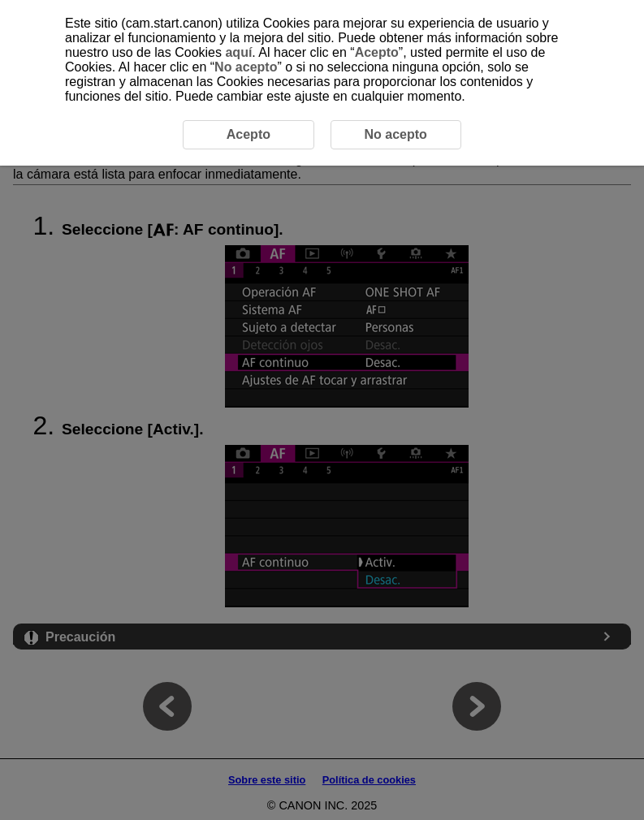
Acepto (377, 52)
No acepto (246, 67)
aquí (238, 52)
